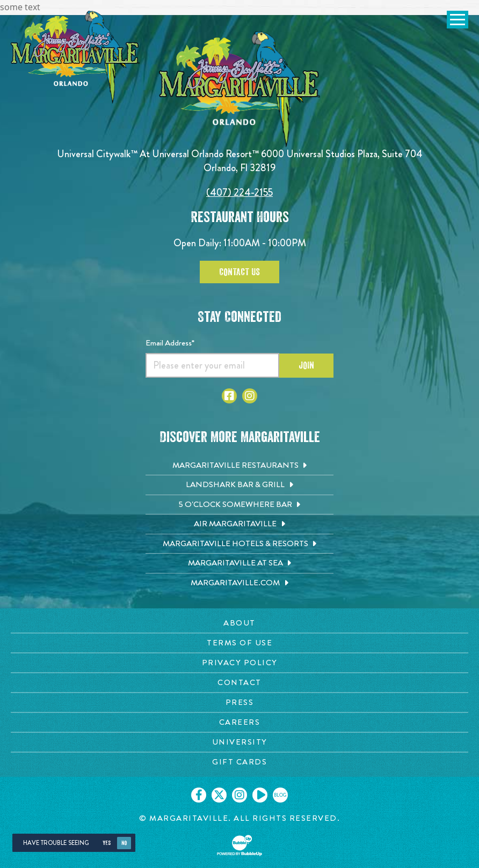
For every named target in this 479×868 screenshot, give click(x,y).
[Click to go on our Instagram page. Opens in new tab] (240, 795)
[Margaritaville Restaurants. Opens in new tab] (240, 466)
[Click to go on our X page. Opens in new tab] (219, 795)
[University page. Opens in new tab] (240, 742)
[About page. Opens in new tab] (240, 623)
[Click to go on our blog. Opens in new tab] (280, 795)
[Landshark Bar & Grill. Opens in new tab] (240, 485)
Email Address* (170, 343)
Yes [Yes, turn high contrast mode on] (107, 843)
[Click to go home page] (75, 57)
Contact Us (240, 272)
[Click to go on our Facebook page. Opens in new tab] (199, 795)
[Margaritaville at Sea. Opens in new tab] (240, 563)
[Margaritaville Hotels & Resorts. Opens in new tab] (240, 544)
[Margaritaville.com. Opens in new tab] (240, 583)
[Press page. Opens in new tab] (240, 703)
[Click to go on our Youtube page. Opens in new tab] (260, 795)
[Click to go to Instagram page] (250, 396)
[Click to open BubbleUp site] (240, 845)
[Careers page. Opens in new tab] (240, 722)
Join (306, 365)
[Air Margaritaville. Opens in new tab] (240, 524)
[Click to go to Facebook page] (229, 396)
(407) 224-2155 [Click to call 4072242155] (240, 192)
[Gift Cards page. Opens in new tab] (240, 762)
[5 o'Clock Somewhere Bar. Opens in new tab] (240, 505)
